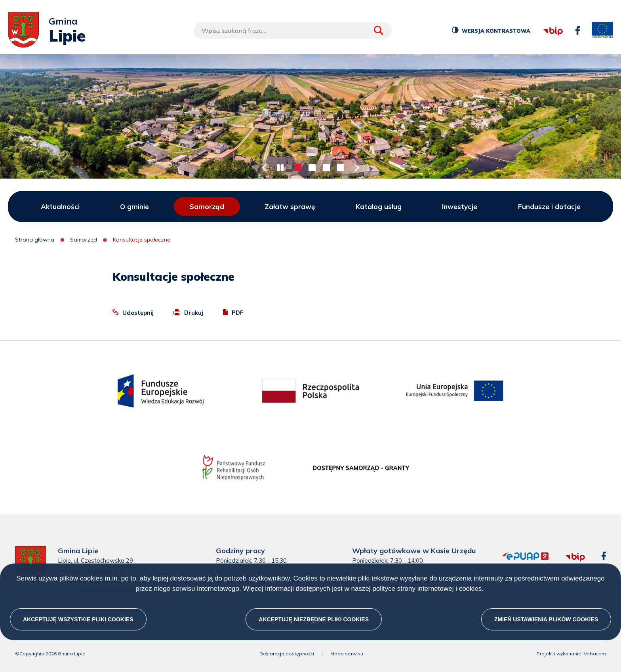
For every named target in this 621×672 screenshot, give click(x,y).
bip (542, 20)
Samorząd (207, 207)
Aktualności (60, 207)
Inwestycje (460, 207)
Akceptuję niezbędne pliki (314, 619)
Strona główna (35, 240)
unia (602, 30)
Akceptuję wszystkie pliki (78, 619)
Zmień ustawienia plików (546, 619)
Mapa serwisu (347, 654)
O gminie (134, 207)
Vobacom (595, 654)
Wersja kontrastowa (495, 32)
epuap (502, 553)
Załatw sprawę (290, 207)
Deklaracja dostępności (287, 654)
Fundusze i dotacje (549, 207)
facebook (576, 26)
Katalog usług (379, 207)
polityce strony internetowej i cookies (427, 589)
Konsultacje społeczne (142, 240)
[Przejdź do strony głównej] (23, 30)
